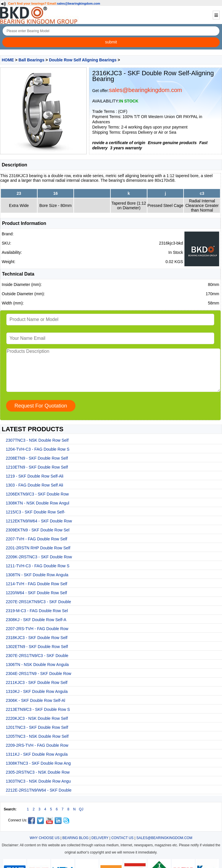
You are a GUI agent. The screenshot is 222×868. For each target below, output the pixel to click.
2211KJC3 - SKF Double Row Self (37, 682)
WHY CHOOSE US (45, 838)
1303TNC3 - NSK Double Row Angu (38, 781)
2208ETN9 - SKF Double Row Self (37, 458)
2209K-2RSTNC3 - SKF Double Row (39, 557)
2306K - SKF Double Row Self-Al (35, 700)
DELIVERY (100, 838)
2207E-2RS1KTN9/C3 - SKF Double (38, 602)
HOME (8, 60)
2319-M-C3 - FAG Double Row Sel (37, 611)
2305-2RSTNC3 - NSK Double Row (38, 772)
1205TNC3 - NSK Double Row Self (37, 736)
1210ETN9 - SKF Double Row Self (37, 467)
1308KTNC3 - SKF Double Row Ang (38, 763)
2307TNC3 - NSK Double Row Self (37, 440)
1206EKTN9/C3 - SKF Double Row (37, 494)
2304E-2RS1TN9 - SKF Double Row (38, 674)
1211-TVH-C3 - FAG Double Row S (38, 566)
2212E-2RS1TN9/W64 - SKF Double (39, 790)
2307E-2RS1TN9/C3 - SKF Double (37, 656)
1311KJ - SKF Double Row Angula (37, 754)
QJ (81, 809)
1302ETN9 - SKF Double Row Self (37, 647)
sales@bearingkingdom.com (79, 3)
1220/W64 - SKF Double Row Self (36, 593)
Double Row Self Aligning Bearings (83, 60)
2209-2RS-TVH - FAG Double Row (37, 745)
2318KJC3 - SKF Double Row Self (37, 638)
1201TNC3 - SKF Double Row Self (37, 727)
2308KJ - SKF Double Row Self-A (36, 620)
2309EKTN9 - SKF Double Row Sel (38, 530)
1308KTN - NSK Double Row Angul (37, 503)
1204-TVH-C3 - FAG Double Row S (38, 449)
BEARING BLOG (76, 838)
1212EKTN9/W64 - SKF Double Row (39, 521)
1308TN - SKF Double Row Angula (37, 575)
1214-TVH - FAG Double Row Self (36, 584)
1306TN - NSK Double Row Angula (37, 665)
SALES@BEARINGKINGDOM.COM (164, 838)
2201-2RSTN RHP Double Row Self (38, 548)
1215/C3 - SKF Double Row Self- (35, 512)
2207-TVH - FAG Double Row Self (36, 539)
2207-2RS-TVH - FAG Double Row (37, 629)
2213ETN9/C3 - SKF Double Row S (38, 709)
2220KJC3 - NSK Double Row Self (37, 718)
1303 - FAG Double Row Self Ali (34, 485)
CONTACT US (122, 838)
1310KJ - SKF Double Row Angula (37, 691)
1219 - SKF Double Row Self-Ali (35, 476)
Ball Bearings (31, 60)
